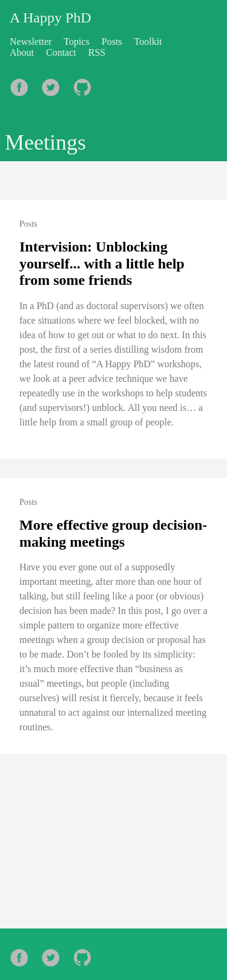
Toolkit (148, 42)
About (22, 52)
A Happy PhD (51, 18)
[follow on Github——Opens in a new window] (86, 84)
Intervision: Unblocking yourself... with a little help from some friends (102, 263)
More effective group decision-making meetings (113, 533)
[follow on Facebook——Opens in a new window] (23, 84)
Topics (76, 42)
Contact (61, 52)
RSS (97, 52)
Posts (112, 42)
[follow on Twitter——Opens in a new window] (54, 84)
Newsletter (31, 42)
